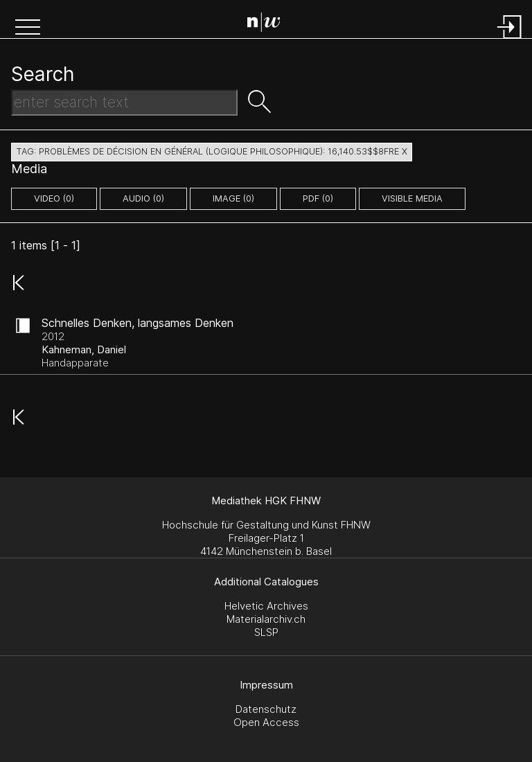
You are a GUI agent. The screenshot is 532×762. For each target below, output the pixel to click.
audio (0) (143, 198)
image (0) (233, 198)
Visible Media (412, 198)
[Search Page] (269, 24)
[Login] (510, 40)
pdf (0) (318, 198)
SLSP (266, 632)
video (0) (54, 198)
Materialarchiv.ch (266, 619)
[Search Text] (124, 103)
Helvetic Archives (266, 606)
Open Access (266, 722)
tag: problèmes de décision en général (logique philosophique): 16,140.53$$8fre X (212, 151)
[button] (28, 28)
